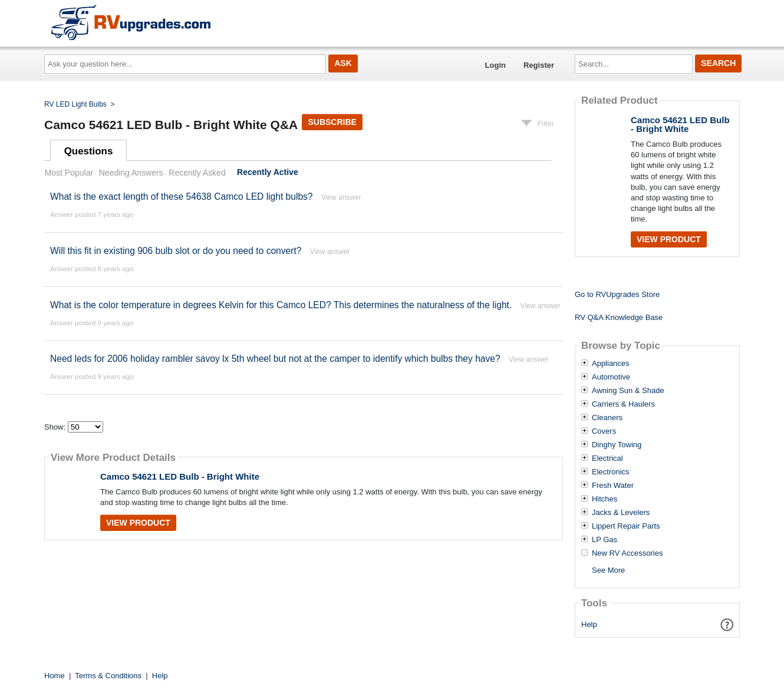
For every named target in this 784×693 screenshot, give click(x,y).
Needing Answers (131, 173)
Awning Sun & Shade (628, 391)
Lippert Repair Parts (626, 526)
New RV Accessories (627, 553)
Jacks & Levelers (621, 513)
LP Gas (605, 540)
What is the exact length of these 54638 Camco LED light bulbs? (182, 197)
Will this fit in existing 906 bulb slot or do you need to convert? (176, 251)
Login (495, 65)
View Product (138, 523)
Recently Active (268, 173)
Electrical (607, 458)
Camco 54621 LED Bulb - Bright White (180, 476)
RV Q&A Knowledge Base (619, 317)
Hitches (605, 499)
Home (55, 676)
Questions (89, 151)
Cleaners (607, 418)
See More (608, 570)
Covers (604, 431)
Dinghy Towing (617, 445)
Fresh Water (613, 486)
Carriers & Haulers (623, 404)
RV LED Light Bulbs (75, 104)
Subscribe (332, 122)
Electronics (611, 472)
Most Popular (69, 173)
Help (589, 624)
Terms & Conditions (108, 676)
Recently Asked (197, 173)
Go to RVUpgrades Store (617, 294)
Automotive (611, 377)
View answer (341, 197)
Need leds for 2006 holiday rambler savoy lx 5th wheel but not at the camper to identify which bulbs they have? (275, 359)
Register (539, 65)
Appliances (611, 364)
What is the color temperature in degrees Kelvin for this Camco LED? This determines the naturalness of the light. (281, 305)
